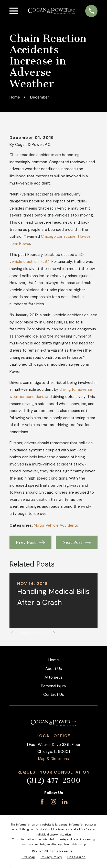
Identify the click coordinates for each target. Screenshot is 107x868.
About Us (54, 669)
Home (54, 660)
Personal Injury (54, 686)
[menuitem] (28, 857)
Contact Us (54, 695)
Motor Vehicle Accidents (56, 525)
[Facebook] (42, 802)
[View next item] (54, 633)
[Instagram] (53, 802)
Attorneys (54, 677)
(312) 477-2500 (53, 781)
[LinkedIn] (65, 802)
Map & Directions (53, 759)
